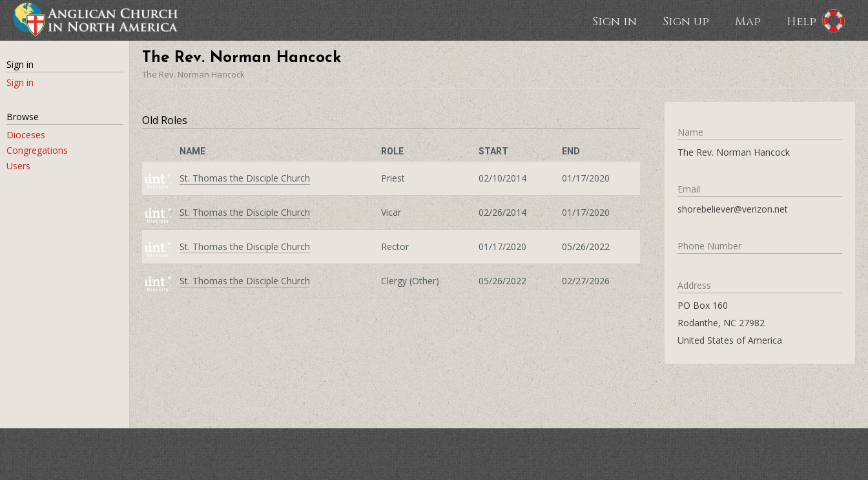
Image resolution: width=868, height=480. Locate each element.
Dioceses (26, 135)
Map (748, 21)
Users (18, 166)
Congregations (37, 150)
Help (801, 21)
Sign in (615, 21)
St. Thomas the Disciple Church (245, 178)
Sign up (686, 21)
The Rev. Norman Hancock (193, 74)
